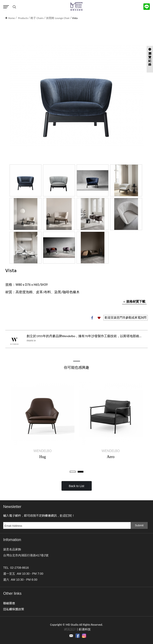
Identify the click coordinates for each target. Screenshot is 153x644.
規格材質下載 (134, 301)
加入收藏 (99, 318)
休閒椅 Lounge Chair (58, 18)
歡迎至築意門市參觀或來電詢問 (126, 318)
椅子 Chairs (37, 18)
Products (23, 18)
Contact (71, 636)
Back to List (76, 486)
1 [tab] (73, 472)
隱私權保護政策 (14, 609)
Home (10, 18)
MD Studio (76, 6)
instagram (84, 636)
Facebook (92, 318)
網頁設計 (70, 629)
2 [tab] (81, 472)
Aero (111, 457)
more (30, 340)
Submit (139, 525)
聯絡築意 (9, 603)
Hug (43, 457)
